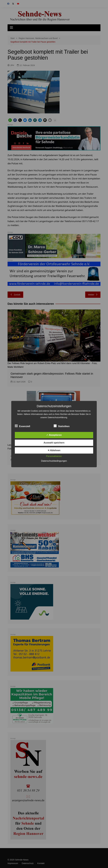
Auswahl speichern (54, 443)
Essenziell (22, 426)
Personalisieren (54, 456)
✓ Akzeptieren (54, 435)
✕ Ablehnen (54, 450)
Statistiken (62, 426)
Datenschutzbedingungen (54, 461)
